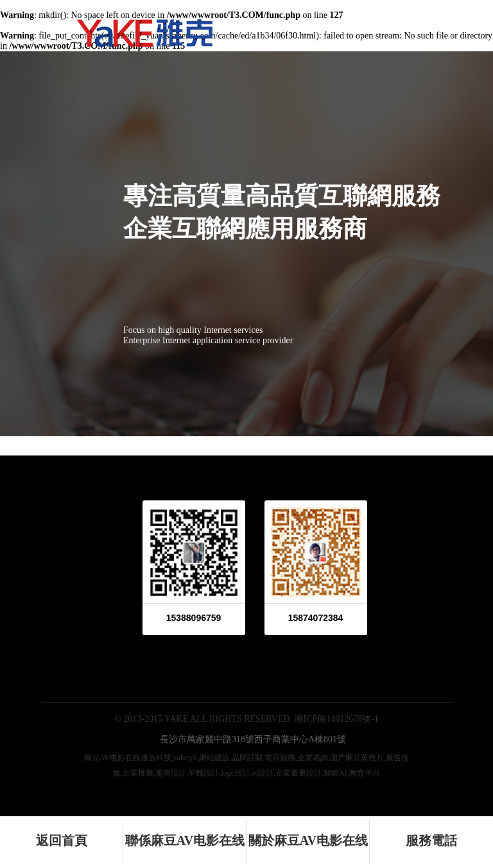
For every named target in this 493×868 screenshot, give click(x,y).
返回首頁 (62, 840)
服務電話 (431, 840)
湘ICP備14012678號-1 (336, 719)
